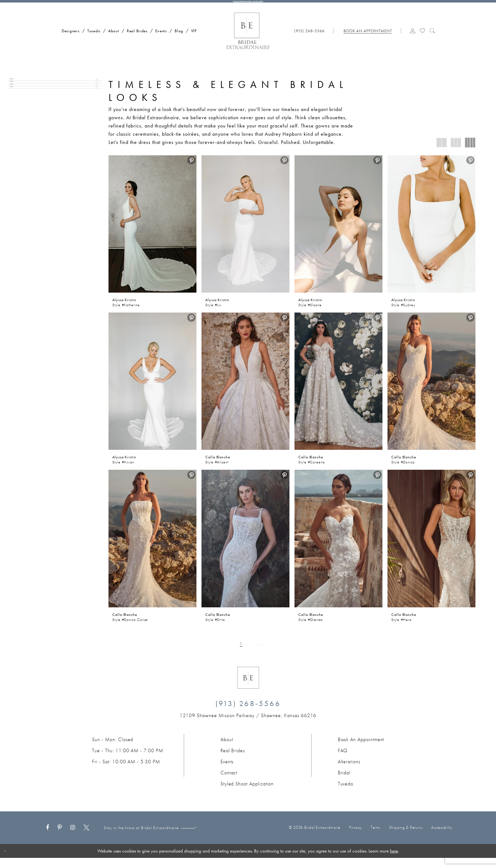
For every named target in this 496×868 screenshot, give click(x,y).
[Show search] (432, 40)
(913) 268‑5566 (248, 713)
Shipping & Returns (406, 837)
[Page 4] (251, 654)
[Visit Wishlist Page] (423, 40)
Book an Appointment (361, 749)
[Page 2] (235, 654)
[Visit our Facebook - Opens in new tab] (47, 838)
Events (227, 771)
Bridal (344, 782)
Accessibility (442, 837)
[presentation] (152, 234)
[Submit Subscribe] (252, 838)
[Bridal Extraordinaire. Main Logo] (248, 41)
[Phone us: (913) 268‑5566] (310, 40)
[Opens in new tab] (248, 725)
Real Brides (233, 760)
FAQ (343, 760)
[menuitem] (69, 40)
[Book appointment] (367, 40)
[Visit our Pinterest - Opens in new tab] (60, 838)
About (227, 749)
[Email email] (219, 838)
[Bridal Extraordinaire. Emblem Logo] (248, 688)
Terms (375, 837)
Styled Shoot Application (247, 794)
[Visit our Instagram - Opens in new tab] (73, 838)
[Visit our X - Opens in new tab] (86, 838)
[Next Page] (277, 654)
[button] (413, 40)
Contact (229, 782)
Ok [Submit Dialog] (486, 861)
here (394, 861)
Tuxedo (346, 794)
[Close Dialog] (9, 861)
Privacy (356, 837)
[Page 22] (268, 654)
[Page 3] (243, 654)
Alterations (349, 771)
